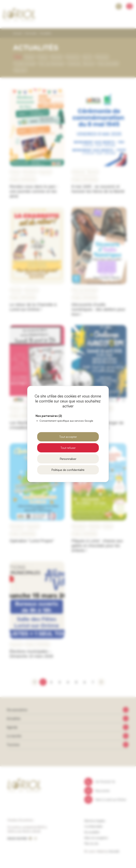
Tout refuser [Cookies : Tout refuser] (68, 448)
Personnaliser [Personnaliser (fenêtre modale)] (68, 459)
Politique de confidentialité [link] (68, 470)
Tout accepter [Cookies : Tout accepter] (68, 437)
